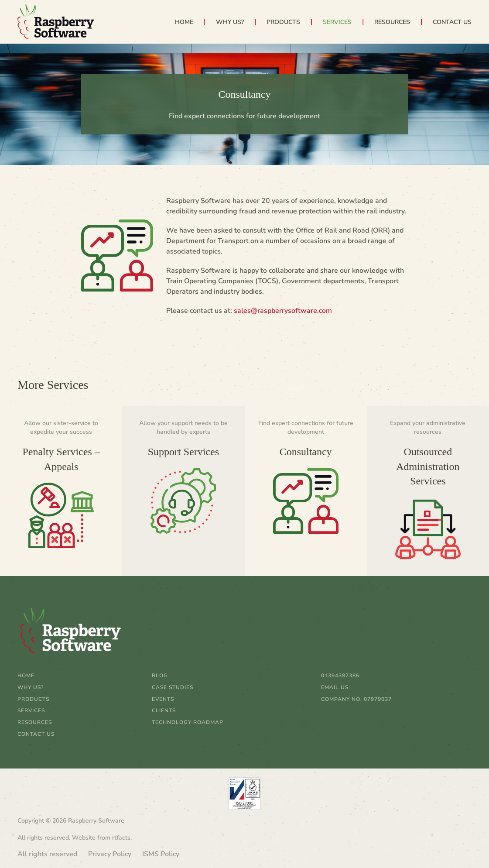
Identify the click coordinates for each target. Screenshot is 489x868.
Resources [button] (392, 22)
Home (184, 22)
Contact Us (452, 22)
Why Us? (230, 22)
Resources (35, 722)
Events (163, 699)
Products (33, 699)
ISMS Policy (161, 854)
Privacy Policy (110, 854)
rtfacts (121, 838)
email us (335, 687)
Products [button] (283, 22)
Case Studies (173, 687)
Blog (160, 676)
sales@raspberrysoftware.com (283, 311)
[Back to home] (56, 22)
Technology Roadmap (188, 722)
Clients (164, 710)
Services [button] (337, 22)
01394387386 (340, 676)
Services (31, 710)
